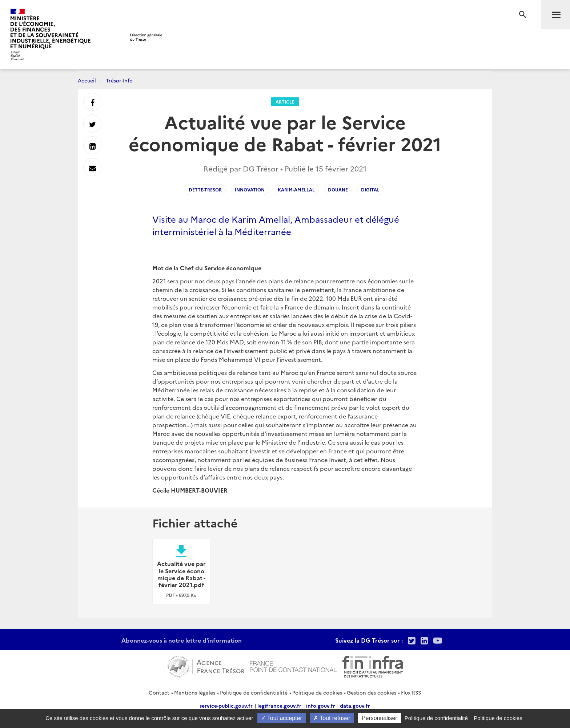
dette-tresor (205, 189)
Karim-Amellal (296, 189)
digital (370, 189)
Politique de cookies (317, 692)
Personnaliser (380, 718)
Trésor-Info (119, 80)
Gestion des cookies (372, 692)
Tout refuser (332, 718)
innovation (250, 189)
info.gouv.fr (321, 705)
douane (338, 189)
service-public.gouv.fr (226, 705)
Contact (159, 692)
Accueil (87, 80)
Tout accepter (282, 718)
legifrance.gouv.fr (279, 705)
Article (285, 102)
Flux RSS (411, 692)
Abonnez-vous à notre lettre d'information (182, 640)
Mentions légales (195, 692)
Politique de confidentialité (254, 692)
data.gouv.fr (355, 705)
